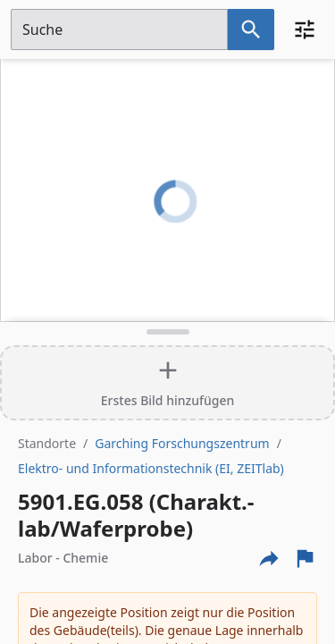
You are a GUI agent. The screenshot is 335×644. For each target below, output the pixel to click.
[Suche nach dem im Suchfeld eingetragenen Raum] (251, 30)
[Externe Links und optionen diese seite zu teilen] (269, 558)
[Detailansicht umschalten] (167, 332)
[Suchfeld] (119, 30)
